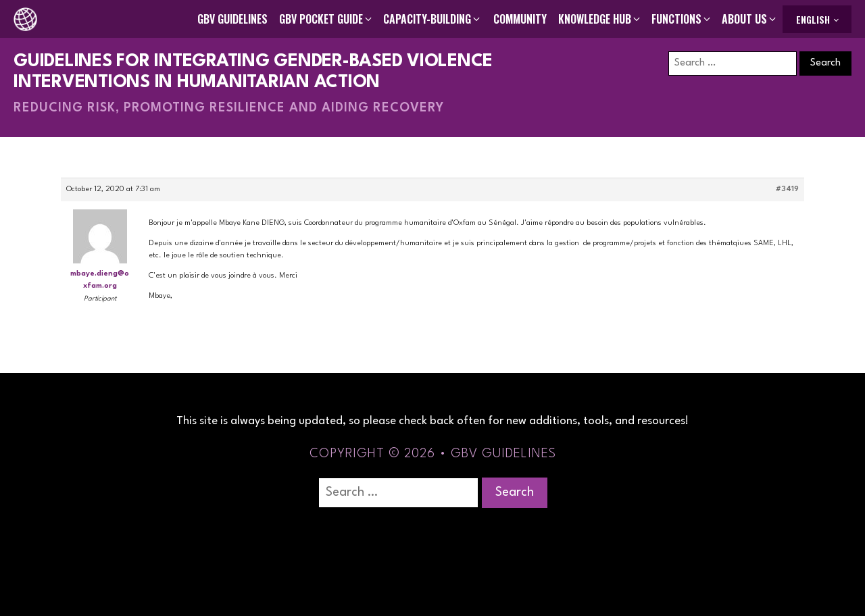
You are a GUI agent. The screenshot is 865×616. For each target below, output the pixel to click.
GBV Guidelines (232, 19)
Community (520, 19)
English (813, 19)
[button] (326, 19)
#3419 (787, 189)
